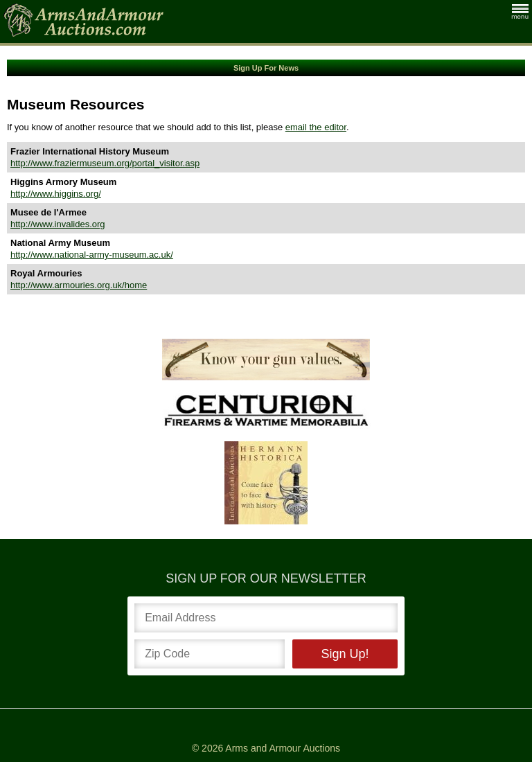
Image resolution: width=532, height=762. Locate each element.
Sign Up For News (266, 68)
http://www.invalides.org (58, 224)
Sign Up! (345, 654)
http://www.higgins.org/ (56, 194)
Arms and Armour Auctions (283, 748)
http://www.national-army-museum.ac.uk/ (92, 255)
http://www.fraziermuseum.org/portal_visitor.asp (105, 163)
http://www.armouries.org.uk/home (79, 285)
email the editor (316, 127)
